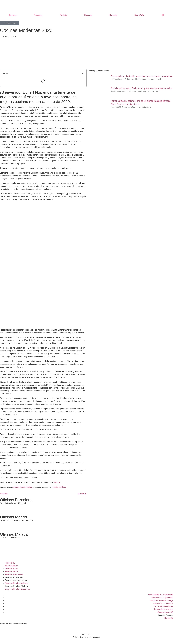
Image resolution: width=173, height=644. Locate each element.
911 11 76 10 (6, 523)
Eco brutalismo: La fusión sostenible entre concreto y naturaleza (141, 76)
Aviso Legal (86, 634)
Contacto (113, 15)
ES (163, 15)
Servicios (13, 15)
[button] (83, 73)
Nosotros (88, 15)
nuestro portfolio (59, 487)
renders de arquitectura (22, 487)
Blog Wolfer (139, 15)
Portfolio (63, 15)
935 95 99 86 (6, 506)
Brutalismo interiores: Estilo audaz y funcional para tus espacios (141, 88)
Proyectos (38, 15)
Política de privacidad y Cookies (86, 637)
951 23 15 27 (6, 540)
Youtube (57, 482)
